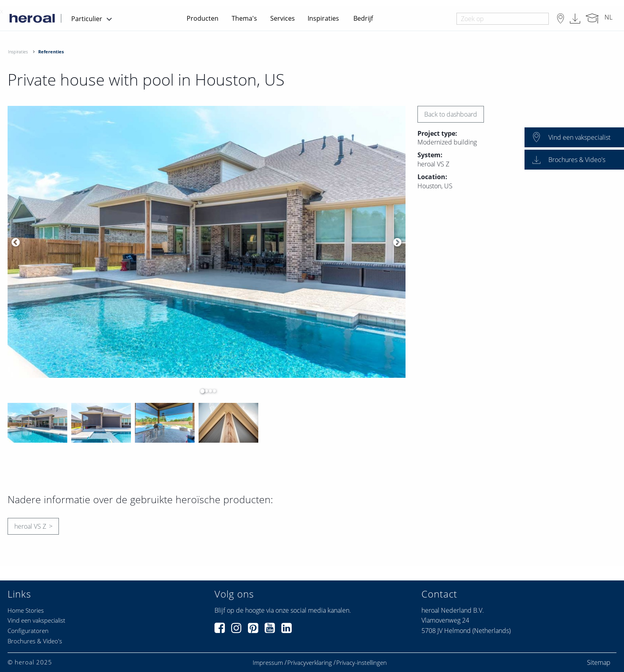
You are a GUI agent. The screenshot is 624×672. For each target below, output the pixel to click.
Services (283, 18)
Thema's (244, 18)
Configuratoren (28, 631)
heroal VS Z (30, 526)
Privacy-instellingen (362, 663)
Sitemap (599, 662)
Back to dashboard (451, 114)
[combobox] (502, 19)
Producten (203, 18)
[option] (207, 242)
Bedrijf (363, 18)
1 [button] (201, 391)
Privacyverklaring (310, 663)
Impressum (268, 663)
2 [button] (205, 391)
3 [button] (209, 391)
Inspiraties (323, 18)
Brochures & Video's (35, 641)
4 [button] (213, 391)
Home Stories (26, 610)
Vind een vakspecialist (36, 620)
